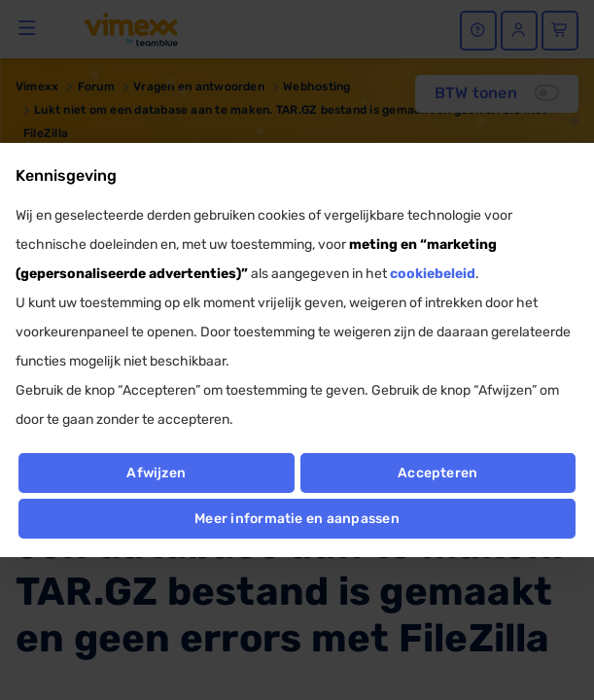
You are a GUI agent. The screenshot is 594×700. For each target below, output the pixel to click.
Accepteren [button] (437, 473)
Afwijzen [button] (156, 473)
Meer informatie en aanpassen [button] (297, 519)
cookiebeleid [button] (433, 274)
